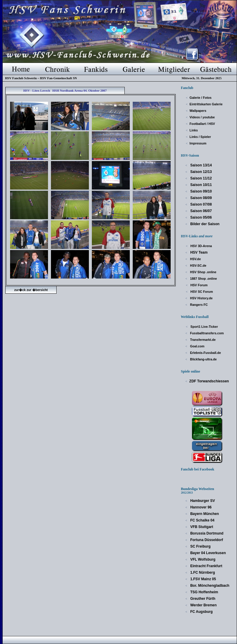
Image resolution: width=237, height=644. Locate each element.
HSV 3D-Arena (201, 246)
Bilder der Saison (204, 224)
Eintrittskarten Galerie (206, 104)
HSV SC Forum (201, 292)
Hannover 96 (200, 507)
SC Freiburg (200, 546)
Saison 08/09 (201, 198)
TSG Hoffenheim (204, 592)
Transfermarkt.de (202, 340)
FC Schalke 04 (202, 520)
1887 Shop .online (203, 279)
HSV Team (198, 252)
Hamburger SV (202, 501)
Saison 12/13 (201, 172)
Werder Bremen (203, 605)
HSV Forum (199, 285)
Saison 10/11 (201, 185)
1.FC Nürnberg (202, 573)
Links (194, 130)
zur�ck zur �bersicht (31, 290)
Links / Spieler (200, 137)
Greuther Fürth (202, 599)
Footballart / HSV (202, 124)
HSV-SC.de (198, 265)
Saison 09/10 (201, 191)
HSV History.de (201, 298)
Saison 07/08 (201, 204)
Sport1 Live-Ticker (204, 327)
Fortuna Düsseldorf (206, 540)
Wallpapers (198, 111)
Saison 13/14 (201, 165)
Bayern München (204, 514)
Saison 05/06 (201, 217)
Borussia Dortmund (206, 533)
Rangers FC (199, 305)
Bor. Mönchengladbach (209, 586)
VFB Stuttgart (201, 527)
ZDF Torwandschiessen (209, 381)
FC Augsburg (201, 612)
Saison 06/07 (201, 211)
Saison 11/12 (201, 178)
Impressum (198, 143)
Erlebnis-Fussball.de (205, 353)
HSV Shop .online (203, 272)
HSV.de (195, 259)
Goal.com (197, 346)
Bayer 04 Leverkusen (208, 553)
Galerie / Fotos (201, 98)
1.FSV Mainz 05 (203, 579)
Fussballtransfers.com (207, 333)
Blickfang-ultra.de (203, 359)
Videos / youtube (202, 117)
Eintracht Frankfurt (206, 566)
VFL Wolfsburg (202, 559)
